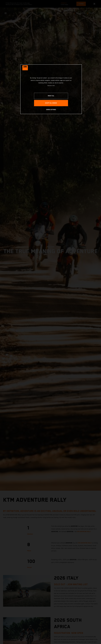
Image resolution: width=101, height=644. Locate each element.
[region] (51, 89)
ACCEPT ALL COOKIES (51, 103)
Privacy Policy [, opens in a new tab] (50, 85)
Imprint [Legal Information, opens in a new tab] (53, 85)
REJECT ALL (51, 96)
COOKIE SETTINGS (51, 110)
